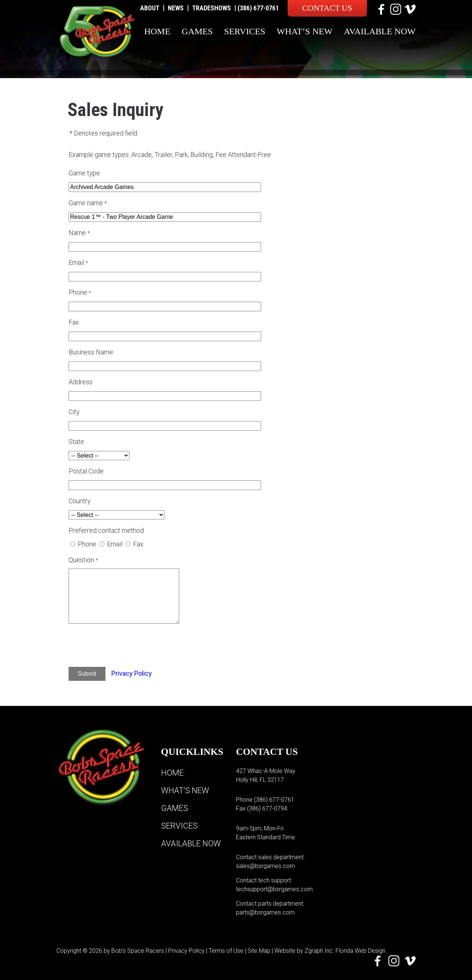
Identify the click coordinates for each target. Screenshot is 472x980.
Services (245, 31)
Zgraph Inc (319, 951)
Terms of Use (226, 951)
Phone (87, 544)
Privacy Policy (132, 673)
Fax (138, 544)
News (176, 8)
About (150, 8)
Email (115, 544)
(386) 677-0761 (258, 8)
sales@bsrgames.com (265, 866)
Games (197, 31)
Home (157, 31)
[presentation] (132, 647)
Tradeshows (211, 8)
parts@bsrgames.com (265, 912)
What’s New (304, 31)
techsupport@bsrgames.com (274, 889)
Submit (87, 674)
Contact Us (327, 8)
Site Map (259, 951)
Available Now (380, 31)
